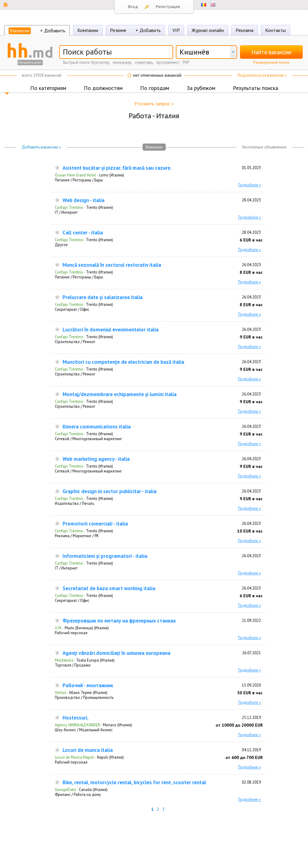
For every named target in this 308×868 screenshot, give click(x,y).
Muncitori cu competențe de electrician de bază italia (123, 362)
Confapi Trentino (69, 207)
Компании (88, 30)
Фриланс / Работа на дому (78, 794)
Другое (61, 245)
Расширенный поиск (271, 62)
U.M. (58, 628)
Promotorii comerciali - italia (95, 524)
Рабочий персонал (71, 633)
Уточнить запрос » (154, 103)
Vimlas (61, 692)
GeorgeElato (65, 789)
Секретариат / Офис (72, 309)
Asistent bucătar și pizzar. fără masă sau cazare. (117, 168)
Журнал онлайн (208, 30)
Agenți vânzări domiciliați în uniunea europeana (116, 653)
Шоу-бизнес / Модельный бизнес (84, 730)
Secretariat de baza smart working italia (109, 588)
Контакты (276, 30)
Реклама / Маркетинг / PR (77, 536)
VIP (176, 30)
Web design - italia (83, 200)
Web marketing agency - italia (96, 459)
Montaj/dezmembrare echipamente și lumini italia (120, 394)
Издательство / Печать (74, 503)
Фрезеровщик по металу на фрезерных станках (119, 621)
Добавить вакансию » (41, 147)
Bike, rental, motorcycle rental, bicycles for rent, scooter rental (134, 783)
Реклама (245, 30)
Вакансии (20, 30)
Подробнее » (249, 185)
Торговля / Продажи (73, 665)
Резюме (118, 30)
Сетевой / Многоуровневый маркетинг (88, 439)
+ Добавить (53, 30)
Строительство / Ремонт (75, 342)
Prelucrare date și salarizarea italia (103, 297)
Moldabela (64, 660)
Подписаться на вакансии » (262, 75)
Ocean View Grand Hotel (75, 175)
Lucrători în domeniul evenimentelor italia (111, 330)
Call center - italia (83, 233)
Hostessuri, (75, 718)
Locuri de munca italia (88, 750)
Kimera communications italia (97, 427)
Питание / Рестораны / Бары (79, 180)
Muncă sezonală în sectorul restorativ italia (112, 265)
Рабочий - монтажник (88, 685)
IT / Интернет (66, 212)
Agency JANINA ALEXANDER (77, 725)
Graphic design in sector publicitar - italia (109, 491)
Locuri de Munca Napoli (75, 757)
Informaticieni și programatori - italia (105, 556)
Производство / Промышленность (84, 697)
